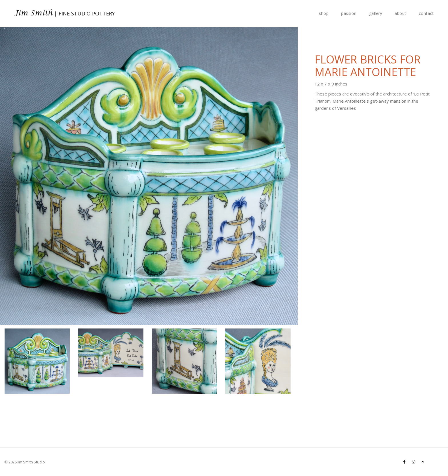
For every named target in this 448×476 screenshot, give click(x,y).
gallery (376, 13)
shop (324, 13)
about (400, 13)
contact (426, 13)
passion (349, 13)
